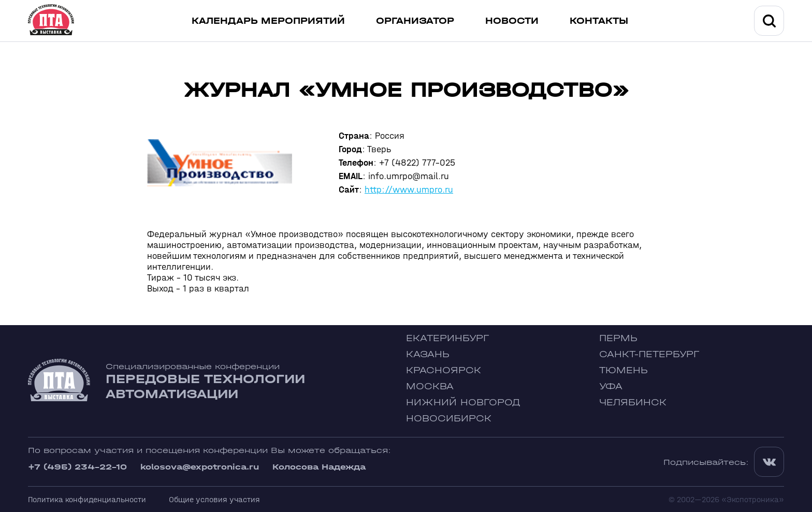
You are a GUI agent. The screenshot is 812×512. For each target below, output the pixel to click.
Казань (428, 354)
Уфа (611, 386)
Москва (430, 386)
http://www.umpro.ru (409, 190)
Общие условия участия (214, 499)
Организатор (415, 21)
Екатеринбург (447, 338)
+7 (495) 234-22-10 (77, 467)
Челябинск (633, 403)
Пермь (618, 338)
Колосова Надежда (319, 467)
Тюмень (624, 370)
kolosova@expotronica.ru (200, 467)
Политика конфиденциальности (87, 499)
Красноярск (444, 370)
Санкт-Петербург (649, 354)
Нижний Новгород (463, 403)
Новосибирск (449, 419)
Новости (512, 21)
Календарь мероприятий (268, 21)
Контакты (599, 21)
